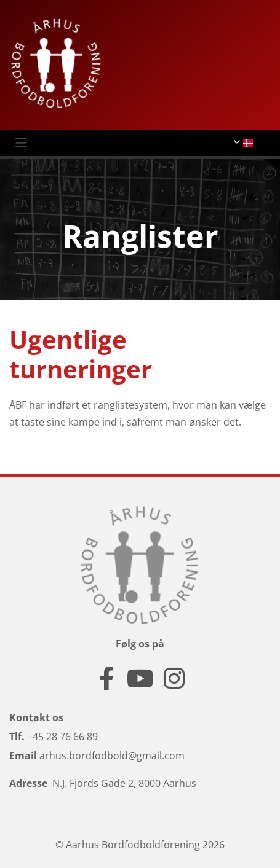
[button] (128, 143)
